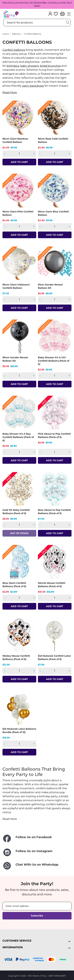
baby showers (30, 66)
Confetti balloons (14, 50)
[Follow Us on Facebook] (37, 839)
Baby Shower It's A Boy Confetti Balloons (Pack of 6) (18, 437)
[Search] (67, 22)
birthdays (13, 66)
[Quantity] (19, 154)
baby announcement (30, 800)
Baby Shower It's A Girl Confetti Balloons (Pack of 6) (54, 361)
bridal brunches (50, 66)
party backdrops (33, 86)
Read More (10, 92)
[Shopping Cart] (62, 14)
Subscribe (37, 916)
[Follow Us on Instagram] (37, 852)
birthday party (48, 796)
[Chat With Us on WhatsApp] (37, 866)
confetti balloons (47, 788)
